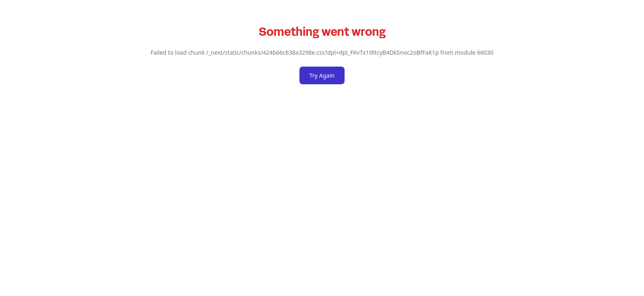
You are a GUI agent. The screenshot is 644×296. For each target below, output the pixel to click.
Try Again (322, 75)
